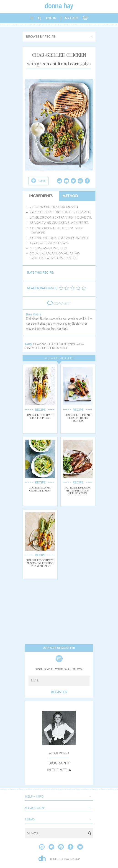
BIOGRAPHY (59, 763)
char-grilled (43, 344)
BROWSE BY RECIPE (41, 37)
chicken (60, 344)
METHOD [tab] (70, 196)
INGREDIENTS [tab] (41, 196)
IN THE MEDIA (59, 770)
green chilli (59, 348)
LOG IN (51, 18)
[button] (59, 796)
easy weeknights (37, 348)
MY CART (72, 18)
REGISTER (59, 692)
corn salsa (75, 344)
